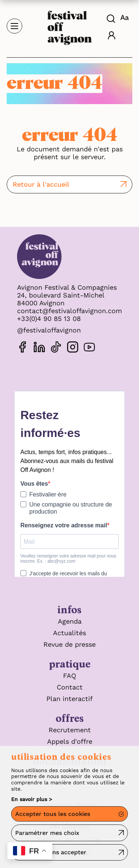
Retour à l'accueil (41, 184)
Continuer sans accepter (51, 852)
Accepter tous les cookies (53, 814)
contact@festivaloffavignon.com (69, 311)
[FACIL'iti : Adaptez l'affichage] (125, 17)
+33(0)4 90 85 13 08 (49, 319)
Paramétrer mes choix (47, 833)
